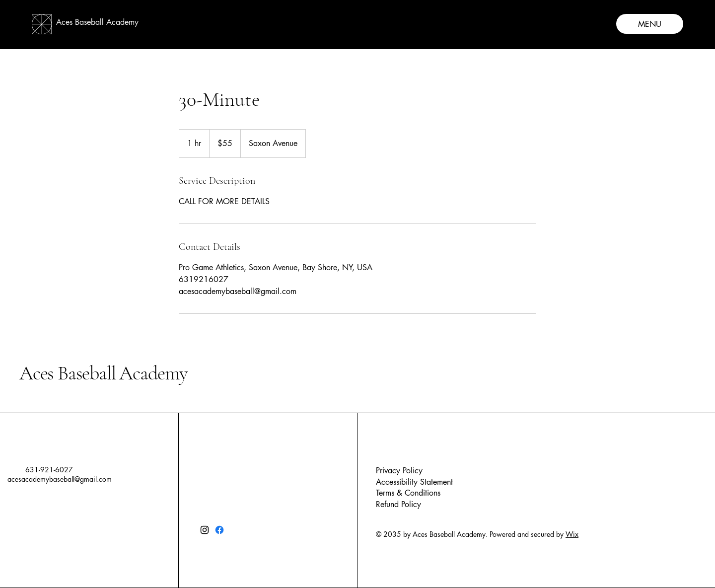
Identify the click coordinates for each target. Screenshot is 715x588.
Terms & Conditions (408, 493)
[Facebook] (219, 530)
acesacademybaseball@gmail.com (60, 479)
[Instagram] (205, 530)
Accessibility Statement (414, 482)
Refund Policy (398, 504)
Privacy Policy (399, 471)
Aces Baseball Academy (103, 373)
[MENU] (650, 24)
